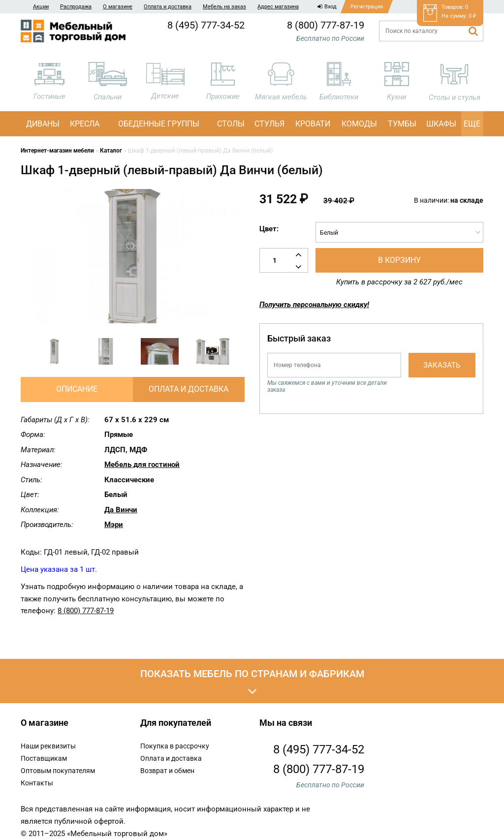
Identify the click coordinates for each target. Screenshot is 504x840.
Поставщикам (44, 758)
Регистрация (367, 7)
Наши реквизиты (48, 746)
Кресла (85, 124)
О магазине (118, 7)
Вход (327, 7)
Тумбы (402, 124)
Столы (231, 124)
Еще (472, 124)
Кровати (313, 124)
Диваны (43, 124)
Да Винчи (121, 510)
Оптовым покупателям (58, 771)
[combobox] (399, 232)
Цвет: (269, 229)
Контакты (37, 783)
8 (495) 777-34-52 (206, 25)
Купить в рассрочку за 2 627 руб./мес (399, 282)
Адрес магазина (278, 7)
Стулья (269, 124)
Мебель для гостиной (142, 465)
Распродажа (76, 7)
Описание (77, 389)
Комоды (359, 124)
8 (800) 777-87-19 (326, 25)
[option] (54, 351)
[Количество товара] (284, 260)
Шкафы (441, 124)
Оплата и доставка (168, 7)
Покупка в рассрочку (175, 746)
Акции (41, 7)
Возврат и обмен (167, 771)
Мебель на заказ (224, 7)
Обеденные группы (159, 124)
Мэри (114, 525)
